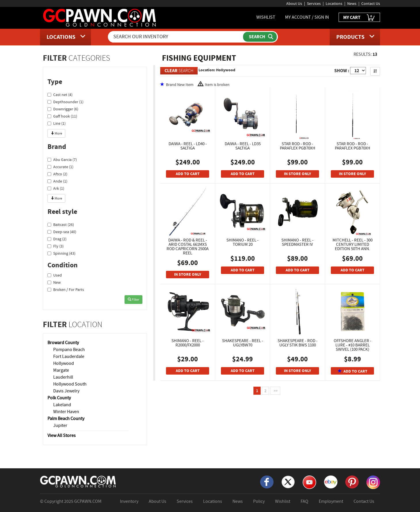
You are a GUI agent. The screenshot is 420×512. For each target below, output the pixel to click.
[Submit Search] (260, 37)
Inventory (129, 501)
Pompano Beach (69, 350)
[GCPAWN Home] (78, 481)
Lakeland (62, 405)
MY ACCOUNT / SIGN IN (307, 17)
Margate (61, 370)
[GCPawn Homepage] (100, 17)
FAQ (304, 501)
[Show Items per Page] (358, 71)
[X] (288, 482)
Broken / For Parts (66, 289)
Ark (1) (56, 188)
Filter (133, 300)
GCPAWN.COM (88, 501)
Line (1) (57, 123)
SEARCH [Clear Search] (179, 71)
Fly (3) (56, 246)
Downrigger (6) (63, 109)
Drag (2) (57, 239)
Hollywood (64, 363)
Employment (331, 501)
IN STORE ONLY (297, 174)
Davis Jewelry (66, 391)
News (352, 3)
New (54, 282)
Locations (334, 3)
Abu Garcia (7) (62, 160)
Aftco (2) (57, 174)
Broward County (63, 343)
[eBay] (331, 482)
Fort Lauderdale (69, 356)
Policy (259, 501)
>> (275, 391)
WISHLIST (266, 17)
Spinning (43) (61, 253)
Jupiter (60, 425)
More (56, 133)
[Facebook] (267, 482)
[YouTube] (309, 482)
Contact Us (371, 3)
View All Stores (62, 436)
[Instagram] (373, 482)
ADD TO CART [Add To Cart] (188, 174)
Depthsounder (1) (65, 102)
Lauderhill (63, 377)
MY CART (359, 18)
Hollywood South (70, 384)
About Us (294, 3)
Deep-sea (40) (62, 232)
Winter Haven (66, 412)
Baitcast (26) (61, 225)
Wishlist (283, 501)
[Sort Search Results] (375, 71)
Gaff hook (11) (62, 116)
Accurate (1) (60, 167)
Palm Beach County (66, 419)
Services (314, 3)
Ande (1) (57, 181)
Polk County (59, 398)
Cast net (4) (60, 95)
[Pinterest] (352, 482)
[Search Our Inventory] (176, 37)
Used (55, 275)
